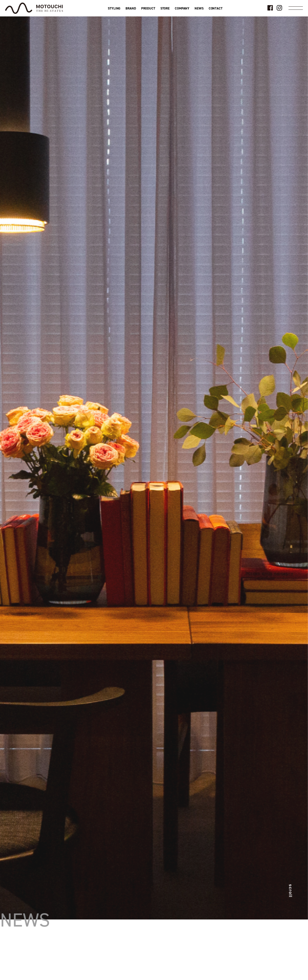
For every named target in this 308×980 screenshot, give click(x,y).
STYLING (114, 8)
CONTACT (216, 8)
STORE (165, 8)
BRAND (131, 8)
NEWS (199, 8)
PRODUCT (148, 8)
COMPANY (182, 8)
